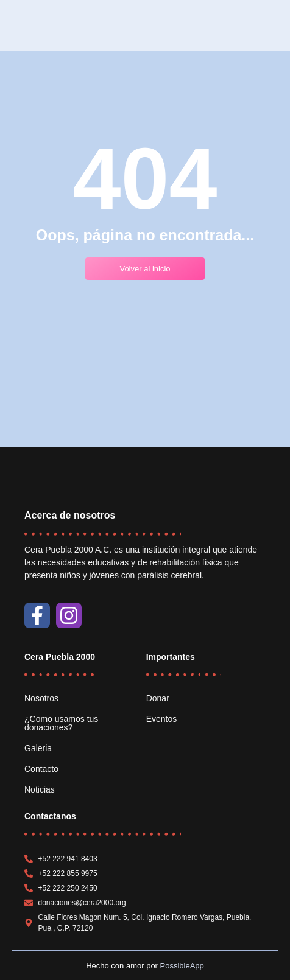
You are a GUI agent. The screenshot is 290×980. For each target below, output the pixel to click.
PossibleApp (182, 966)
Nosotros (41, 698)
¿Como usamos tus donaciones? (61, 723)
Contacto (41, 769)
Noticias (40, 789)
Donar (158, 698)
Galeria (38, 748)
